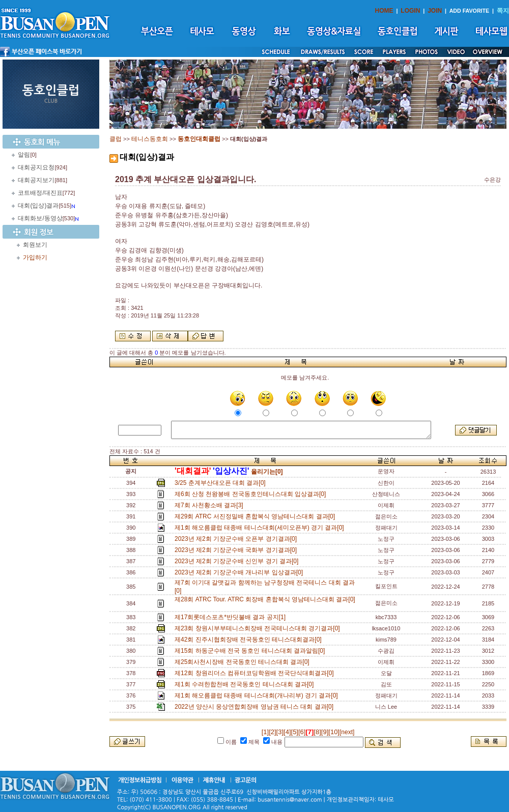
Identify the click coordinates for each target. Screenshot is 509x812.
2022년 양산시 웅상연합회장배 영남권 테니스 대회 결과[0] (256, 707)
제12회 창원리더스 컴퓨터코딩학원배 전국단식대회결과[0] (256, 673)
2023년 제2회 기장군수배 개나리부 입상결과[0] (241, 572)
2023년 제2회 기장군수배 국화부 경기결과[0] (237, 550)
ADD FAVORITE (470, 11)
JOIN (435, 11)
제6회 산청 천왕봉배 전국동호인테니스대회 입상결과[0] (252, 494)
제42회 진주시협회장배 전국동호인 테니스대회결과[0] (250, 640)
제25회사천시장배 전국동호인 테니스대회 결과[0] (244, 662)
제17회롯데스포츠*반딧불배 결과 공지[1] (232, 617)
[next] (347, 732)
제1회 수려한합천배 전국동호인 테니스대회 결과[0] (246, 684)
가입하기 (35, 257)
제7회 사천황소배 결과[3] (210, 505)
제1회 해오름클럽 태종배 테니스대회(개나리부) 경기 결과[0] (258, 695)
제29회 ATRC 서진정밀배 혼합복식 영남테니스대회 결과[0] (257, 516)
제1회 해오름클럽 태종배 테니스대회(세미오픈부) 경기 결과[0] (261, 528)
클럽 (116, 139)
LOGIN (410, 11)
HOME (384, 11)
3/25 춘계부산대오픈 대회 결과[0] (222, 483)
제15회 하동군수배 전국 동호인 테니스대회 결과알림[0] (251, 651)
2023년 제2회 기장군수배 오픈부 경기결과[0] (237, 539)
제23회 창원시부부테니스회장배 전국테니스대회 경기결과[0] (259, 628)
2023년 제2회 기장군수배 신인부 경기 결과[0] (238, 561)
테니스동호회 (150, 139)
